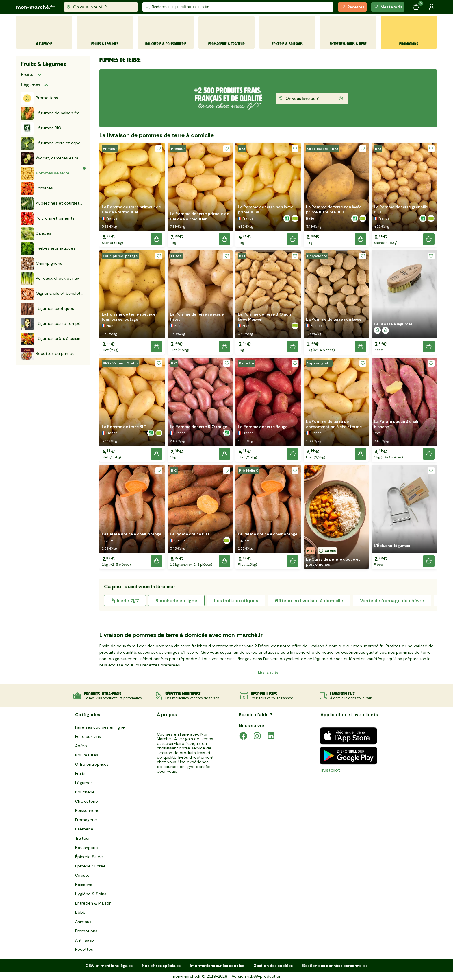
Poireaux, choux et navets (53, 279)
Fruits (27, 74)
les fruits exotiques (236, 601)
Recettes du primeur (48, 354)
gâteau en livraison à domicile (309, 601)
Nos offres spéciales (161, 966)
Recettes (352, 7)
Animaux (83, 922)
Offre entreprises (92, 764)
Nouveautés (87, 755)
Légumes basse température (53, 324)
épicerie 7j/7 (125, 601)
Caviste (82, 875)
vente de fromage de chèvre (392, 601)
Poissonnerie (87, 810)
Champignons (41, 264)
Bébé (80, 912)
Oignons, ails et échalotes (53, 294)
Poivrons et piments (48, 219)
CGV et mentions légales (109, 966)
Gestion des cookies (273, 966)
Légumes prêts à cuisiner (53, 339)
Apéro (81, 746)
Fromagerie (86, 820)
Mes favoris (388, 7)
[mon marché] (35, 7)
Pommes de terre (45, 174)
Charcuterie (87, 801)
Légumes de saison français (53, 113)
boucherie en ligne (176, 601)
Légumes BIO (41, 128)
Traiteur (82, 838)
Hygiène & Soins (91, 894)
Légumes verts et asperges (53, 143)
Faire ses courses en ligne (100, 727)
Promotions (39, 98)
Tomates (37, 189)
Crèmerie (84, 829)
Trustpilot (330, 770)
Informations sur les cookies (217, 966)
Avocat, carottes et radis (52, 159)
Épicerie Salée (89, 857)
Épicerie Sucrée (90, 866)
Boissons (84, 885)
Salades (36, 234)
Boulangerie (87, 848)
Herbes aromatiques (48, 249)
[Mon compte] (432, 7)
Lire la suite (268, 673)
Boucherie (85, 792)
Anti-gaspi (85, 940)
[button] (132, 195)
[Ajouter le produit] (157, 239)
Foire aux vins (88, 736)
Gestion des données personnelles (335, 966)
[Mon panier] (416, 7)
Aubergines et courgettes (53, 204)
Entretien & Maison (93, 903)
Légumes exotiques (47, 309)
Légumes (31, 85)
